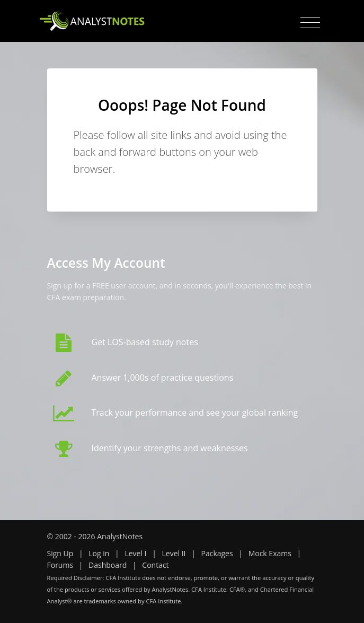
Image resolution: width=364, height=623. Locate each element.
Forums (60, 565)
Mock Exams (270, 553)
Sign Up (60, 553)
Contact (155, 565)
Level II (174, 553)
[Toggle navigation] (310, 23)
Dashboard (108, 565)
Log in (99, 553)
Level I (135, 553)
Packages (217, 553)
